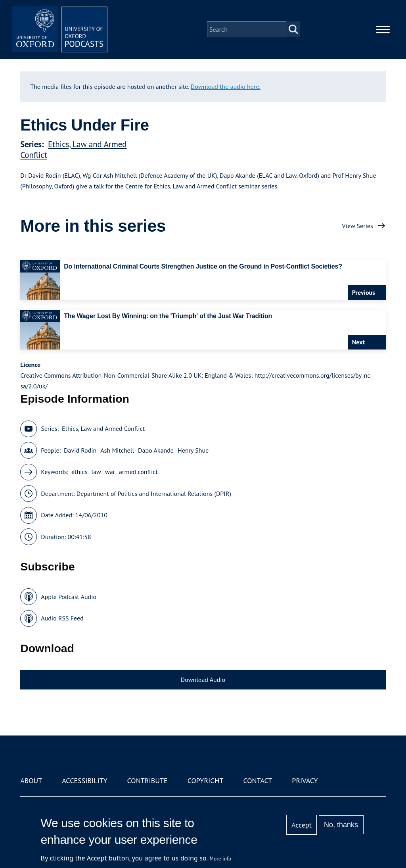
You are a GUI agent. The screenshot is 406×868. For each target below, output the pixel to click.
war (110, 472)
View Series (358, 226)
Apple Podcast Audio (69, 597)
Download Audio (203, 680)
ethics (79, 472)
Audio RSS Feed (62, 618)
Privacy (305, 781)
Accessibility (84, 781)
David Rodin (80, 450)
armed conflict (138, 472)
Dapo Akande (156, 450)
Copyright (206, 781)
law (96, 472)
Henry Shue (193, 450)
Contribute (147, 781)
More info (221, 858)
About (31, 781)
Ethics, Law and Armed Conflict (103, 428)
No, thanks (341, 825)
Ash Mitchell (117, 450)
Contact (258, 781)
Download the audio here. (226, 86)
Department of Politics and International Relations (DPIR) (154, 494)
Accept (302, 825)
